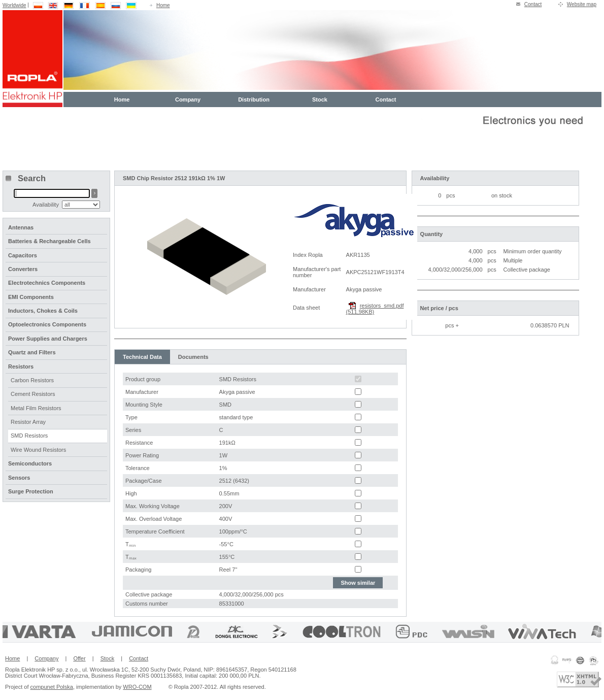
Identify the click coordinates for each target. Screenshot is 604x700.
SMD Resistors (29, 436)
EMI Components (31, 297)
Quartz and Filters (32, 352)
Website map (582, 4)
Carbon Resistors (32, 380)
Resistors (21, 366)
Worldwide (14, 5)
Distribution (254, 99)
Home (163, 5)
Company (188, 99)
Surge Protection (31, 491)
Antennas (21, 227)
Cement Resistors (33, 394)
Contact (533, 4)
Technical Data (142, 357)
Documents (193, 357)
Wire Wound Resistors (38, 450)
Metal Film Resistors (36, 408)
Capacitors (23, 255)
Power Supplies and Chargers (48, 339)
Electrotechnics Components (47, 283)
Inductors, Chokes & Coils (43, 311)
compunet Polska (52, 687)
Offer (79, 658)
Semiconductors (30, 463)
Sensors (19, 478)
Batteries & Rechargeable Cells (49, 241)
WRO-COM (137, 687)
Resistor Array (28, 422)
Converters (23, 269)
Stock (320, 99)
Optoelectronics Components (47, 324)
